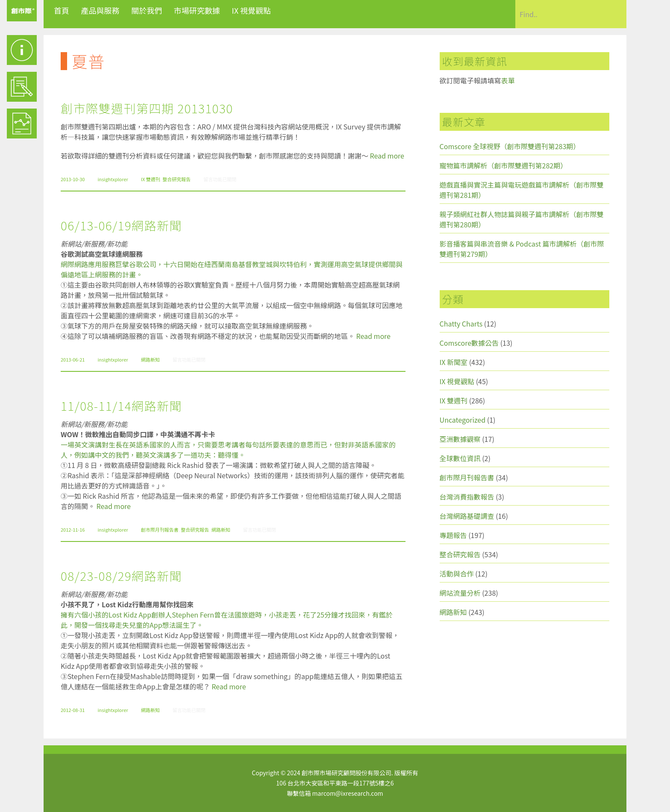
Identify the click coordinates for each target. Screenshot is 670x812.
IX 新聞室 (454, 362)
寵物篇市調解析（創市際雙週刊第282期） (504, 165)
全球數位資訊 (460, 458)
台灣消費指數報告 (467, 497)
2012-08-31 (73, 710)
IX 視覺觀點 (251, 10)
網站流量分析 (460, 593)
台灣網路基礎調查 (467, 516)
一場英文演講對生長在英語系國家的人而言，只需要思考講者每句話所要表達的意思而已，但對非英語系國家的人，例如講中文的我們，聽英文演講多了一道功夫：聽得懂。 (228, 450)
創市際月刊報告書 (160, 530)
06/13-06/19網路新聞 (121, 225)
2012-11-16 (73, 530)
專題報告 (453, 535)
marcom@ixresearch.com (348, 793)
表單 (508, 80)
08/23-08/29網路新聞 (121, 576)
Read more (387, 156)
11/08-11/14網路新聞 (121, 406)
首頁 (62, 10)
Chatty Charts (461, 324)
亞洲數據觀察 (460, 439)
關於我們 (147, 10)
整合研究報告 (176, 179)
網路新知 (150, 359)
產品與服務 (100, 10)
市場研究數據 (197, 10)
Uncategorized (463, 420)
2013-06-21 (73, 359)
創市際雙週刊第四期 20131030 (147, 108)
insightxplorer (113, 179)
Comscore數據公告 (469, 343)
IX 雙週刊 (151, 179)
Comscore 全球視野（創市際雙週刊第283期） (510, 146)
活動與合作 (457, 574)
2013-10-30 (73, 179)
